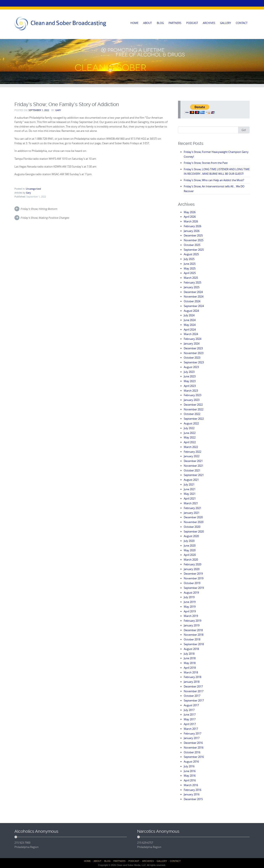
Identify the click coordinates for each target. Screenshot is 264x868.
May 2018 (190, 663)
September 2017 (194, 700)
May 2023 (190, 381)
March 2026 (191, 221)
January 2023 (192, 400)
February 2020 (193, 564)
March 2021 (191, 503)
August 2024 (191, 311)
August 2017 (191, 705)
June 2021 (190, 489)
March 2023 (191, 391)
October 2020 (192, 527)
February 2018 (193, 677)
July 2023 (189, 372)
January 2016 (192, 794)
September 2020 (194, 531)
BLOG (160, 23)
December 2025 (193, 235)
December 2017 (193, 686)
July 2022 (189, 428)
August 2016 (191, 762)
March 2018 (191, 672)
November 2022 (194, 409)
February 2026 (193, 226)
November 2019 (194, 578)
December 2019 (193, 574)
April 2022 (190, 442)
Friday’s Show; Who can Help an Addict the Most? (214, 180)
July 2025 (189, 259)
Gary (58, 110)
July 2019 (189, 597)
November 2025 (194, 240)
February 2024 (193, 339)
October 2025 (192, 245)
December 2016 (193, 743)
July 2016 (189, 766)
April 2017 (190, 724)
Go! (244, 130)
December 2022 (193, 405)
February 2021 (193, 508)
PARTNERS (175, 23)
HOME (134, 23)
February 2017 (193, 733)
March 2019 (191, 616)
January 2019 (192, 625)
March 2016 (191, 785)
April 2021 (190, 498)
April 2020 (190, 555)
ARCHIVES (209, 23)
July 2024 (189, 315)
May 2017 (190, 719)
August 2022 (191, 423)
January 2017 (192, 738)
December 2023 (193, 348)
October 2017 (192, 696)
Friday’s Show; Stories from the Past (206, 163)
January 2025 (192, 287)
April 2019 (190, 611)
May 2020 (190, 550)
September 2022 (194, 419)
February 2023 (193, 395)
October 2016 (192, 752)
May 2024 (190, 325)
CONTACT (242, 23)
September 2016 (194, 757)
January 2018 (192, 682)
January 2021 (192, 513)
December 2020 (193, 517)
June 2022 (190, 433)
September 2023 (194, 362)
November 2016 (194, 748)
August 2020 (191, 536)
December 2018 (193, 630)
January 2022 (192, 456)
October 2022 (192, 414)
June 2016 (190, 771)
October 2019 (192, 583)
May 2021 (190, 494)
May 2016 (190, 776)
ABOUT (147, 23)
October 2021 (192, 470)
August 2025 (191, 254)
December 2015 (193, 799)
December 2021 (193, 461)
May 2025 (190, 268)
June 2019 (190, 602)
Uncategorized (33, 189)
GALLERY (226, 23)
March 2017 (191, 729)
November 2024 (194, 296)
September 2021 (194, 475)
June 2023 (190, 376)
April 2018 (190, 668)
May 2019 (190, 607)
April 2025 (190, 273)
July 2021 (189, 484)
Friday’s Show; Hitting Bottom (39, 209)
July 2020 (189, 541)
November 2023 (194, 353)
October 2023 (192, 358)
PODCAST (192, 23)
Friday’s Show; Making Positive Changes (45, 218)
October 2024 (192, 301)
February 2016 (193, 790)
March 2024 (191, 334)
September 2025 (194, 250)
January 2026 (192, 231)
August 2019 (191, 593)
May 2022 (190, 437)
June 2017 (190, 714)
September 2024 (194, 306)
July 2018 (189, 654)
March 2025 (191, 278)
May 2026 (190, 212)
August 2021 (191, 480)
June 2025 (190, 264)
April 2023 (190, 386)
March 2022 (191, 447)
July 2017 (189, 710)
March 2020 (191, 560)
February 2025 (193, 282)
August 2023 (191, 367)
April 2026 (190, 217)
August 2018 (191, 649)
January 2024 (192, 344)
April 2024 (190, 329)
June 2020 (190, 546)
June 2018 (190, 658)
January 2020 (192, 569)
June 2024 (190, 320)
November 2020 (194, 522)
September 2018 (194, 644)
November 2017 (194, 691)
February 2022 (193, 452)
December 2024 (193, 292)
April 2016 (190, 780)
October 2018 (192, 639)
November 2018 (194, 635)
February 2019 (193, 621)
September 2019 (194, 588)
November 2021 (194, 466)
